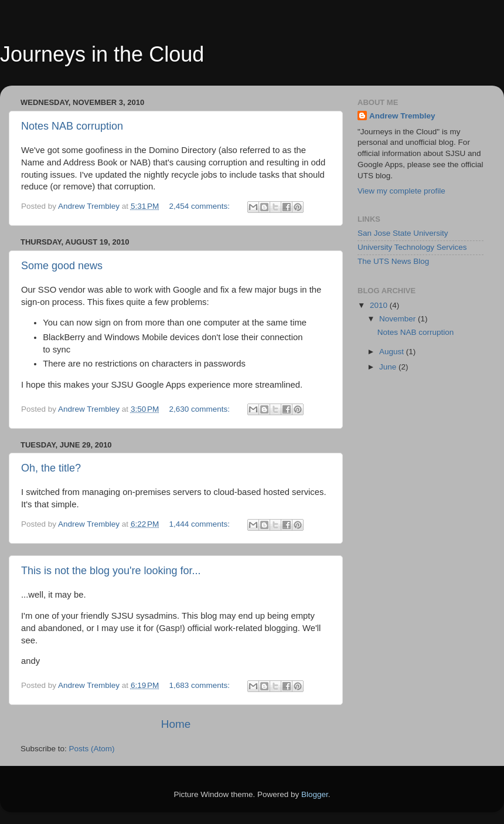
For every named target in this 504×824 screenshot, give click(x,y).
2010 (380, 305)
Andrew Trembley (402, 116)
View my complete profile (401, 191)
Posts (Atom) (92, 749)
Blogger (315, 794)
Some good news (62, 266)
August (393, 352)
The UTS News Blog (393, 261)
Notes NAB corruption (72, 126)
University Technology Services (412, 247)
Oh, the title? (51, 468)
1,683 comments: (201, 685)
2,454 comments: (201, 206)
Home (176, 724)
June (389, 367)
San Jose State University (403, 233)
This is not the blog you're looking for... (111, 571)
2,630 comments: (201, 409)
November (399, 319)
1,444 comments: (201, 524)
